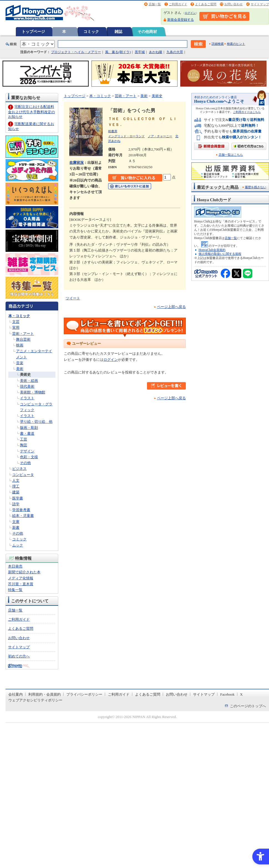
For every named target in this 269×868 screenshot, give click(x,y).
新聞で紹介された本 (24, 572)
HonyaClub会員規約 (212, 250)
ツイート (73, 298)
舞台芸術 (23, 339)
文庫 (16, 522)
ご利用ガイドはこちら (247, 112)
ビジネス (19, 469)
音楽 (20, 363)
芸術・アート (23, 334)
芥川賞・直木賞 (21, 584)
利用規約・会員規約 (45, 694)
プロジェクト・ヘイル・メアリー (76, 52)
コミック (91, 32)
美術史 (25, 375)
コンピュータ (23, 475)
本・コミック (19, 316)
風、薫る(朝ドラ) (118, 52)
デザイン (27, 451)
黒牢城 (140, 52)
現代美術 (27, 386)
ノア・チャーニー (160, 136)
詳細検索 (218, 44)
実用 (16, 327)
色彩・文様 (29, 457)
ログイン (190, 13)
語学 (16, 504)
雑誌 (118, 32)
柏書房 (113, 131)
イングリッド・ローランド (126, 136)
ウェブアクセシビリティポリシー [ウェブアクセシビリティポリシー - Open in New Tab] (35, 700)
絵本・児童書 (23, 516)
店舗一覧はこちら (231, 155)
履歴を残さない (256, 187)
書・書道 (27, 433)
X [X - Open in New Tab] (242, 694)
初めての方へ (19, 656)
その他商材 (147, 32)
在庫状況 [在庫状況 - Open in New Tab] (77, 163)
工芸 (24, 439)
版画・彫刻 (29, 428)
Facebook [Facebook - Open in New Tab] (227, 694)
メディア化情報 (21, 578)
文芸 (16, 322)
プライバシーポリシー (84, 694)
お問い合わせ (234, 4)
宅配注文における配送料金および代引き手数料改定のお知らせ (31, 112)
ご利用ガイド (178, 4)
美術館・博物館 (33, 392)
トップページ (33, 32)
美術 (20, 369)
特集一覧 (15, 590)
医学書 (18, 498)
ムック (18, 545)
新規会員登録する (181, 20)
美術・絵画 (29, 381)
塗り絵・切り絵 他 (36, 422)
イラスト (27, 398)
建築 (16, 492)
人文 (16, 480)
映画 (20, 345)
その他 (25, 463)
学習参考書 (21, 510)
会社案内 (16, 694)
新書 (16, 528)
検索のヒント (236, 44)
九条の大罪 (175, 52)
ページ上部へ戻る (171, 307)
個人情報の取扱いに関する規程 (220, 254)
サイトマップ (260, 4)
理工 (16, 486)
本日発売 (15, 566)
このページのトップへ (248, 706)
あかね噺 (156, 52)
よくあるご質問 (206, 4)
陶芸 (24, 445)
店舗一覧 (155, 4)
